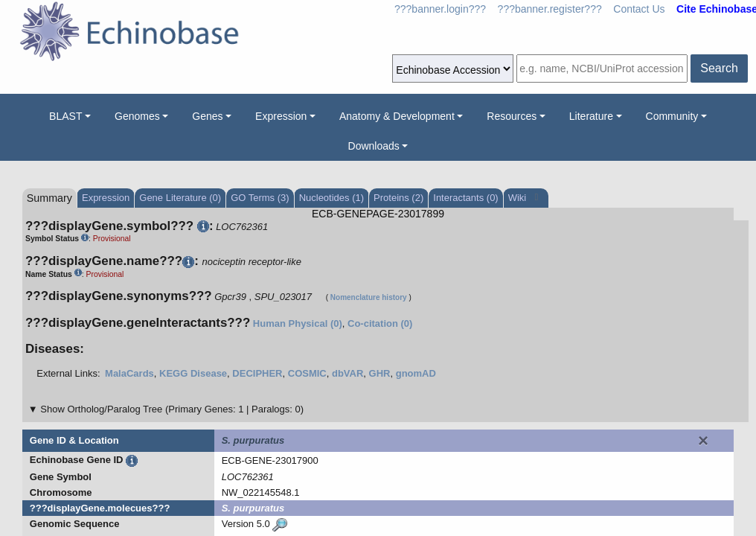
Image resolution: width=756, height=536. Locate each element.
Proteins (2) (398, 198)
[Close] (703, 441)
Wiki (519, 198)
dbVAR (347, 373)
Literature (591, 116)
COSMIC (307, 373)
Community (672, 116)
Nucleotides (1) (331, 198)
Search (719, 68)
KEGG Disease (193, 373)
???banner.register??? (550, 9)
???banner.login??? (440, 9)
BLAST (65, 116)
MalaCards (129, 373)
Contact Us (639, 9)
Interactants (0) (465, 198)
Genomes (137, 116)
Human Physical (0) (298, 323)
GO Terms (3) (260, 198)
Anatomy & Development (397, 116)
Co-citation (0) (380, 323)
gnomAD (416, 373)
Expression (281, 116)
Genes (207, 116)
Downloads (374, 146)
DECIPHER (257, 373)
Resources (512, 116)
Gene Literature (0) (180, 198)
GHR (380, 373)
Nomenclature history (369, 297)
